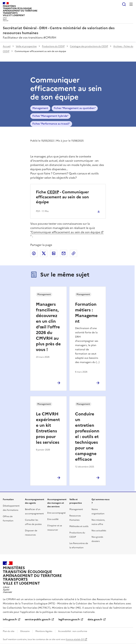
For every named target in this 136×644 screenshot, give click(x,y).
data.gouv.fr (95, 619)
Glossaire (25, 631)
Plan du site (9, 631)
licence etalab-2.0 (75, 639)
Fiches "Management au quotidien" (75, 108)
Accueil (7, 46)
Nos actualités (99, 531)
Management (40, 108)
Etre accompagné (56, 513)
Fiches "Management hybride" (50, 116)
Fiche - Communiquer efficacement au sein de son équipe (62, 197)
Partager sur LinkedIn (54, 253)
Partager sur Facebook (34, 253)
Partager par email (64, 253)
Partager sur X (44, 253)
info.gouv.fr (10, 619)
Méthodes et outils (79, 526)
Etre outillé (53, 519)
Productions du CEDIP (53, 46)
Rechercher (124, 4)
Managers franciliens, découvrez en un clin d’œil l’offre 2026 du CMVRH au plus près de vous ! (48, 327)
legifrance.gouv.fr (69, 619)
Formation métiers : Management (86, 313)
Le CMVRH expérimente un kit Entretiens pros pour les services (48, 428)
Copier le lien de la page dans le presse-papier (73, 253)
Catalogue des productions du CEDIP (89, 46)
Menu (131, 4)
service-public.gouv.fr (38, 619)
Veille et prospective (26, 46)
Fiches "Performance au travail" (51, 124)
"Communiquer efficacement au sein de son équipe (65, 232)
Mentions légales (44, 631)
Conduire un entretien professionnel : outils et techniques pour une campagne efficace (87, 437)
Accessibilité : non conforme (73, 631)
